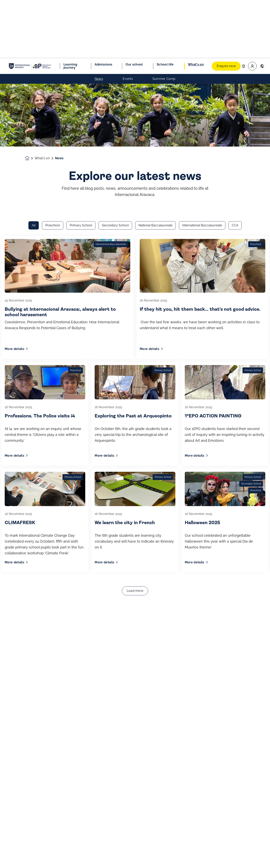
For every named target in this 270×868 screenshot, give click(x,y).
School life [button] (165, 6)
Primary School (81, 61)
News (99, 21)
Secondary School (115, 61)
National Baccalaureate (155, 61)
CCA (235, 61)
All (34, 61)
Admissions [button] (104, 6)
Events (128, 21)
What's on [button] (196, 6)
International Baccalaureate (202, 61)
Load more (135, 427)
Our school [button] (134, 6)
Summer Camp (164, 21)
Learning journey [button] (70, 8)
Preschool (53, 61)
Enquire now (226, 8)
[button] (252, 8)
